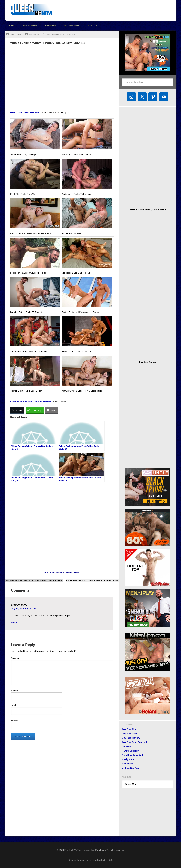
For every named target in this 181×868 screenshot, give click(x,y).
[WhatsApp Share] (35, 410)
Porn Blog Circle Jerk (133, 755)
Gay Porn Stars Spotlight (134, 742)
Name (14, 691)
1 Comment (34, 35)
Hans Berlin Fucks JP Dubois (25, 113)
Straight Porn (129, 759)
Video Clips (128, 764)
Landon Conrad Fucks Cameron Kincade (31, 402)
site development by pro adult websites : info (90, 860)
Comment (16, 658)
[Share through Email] (52, 410)
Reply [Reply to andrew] (14, 623)
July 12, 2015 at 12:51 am (23, 609)
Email (14, 705)
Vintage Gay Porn (131, 768)
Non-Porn (127, 746)
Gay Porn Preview (131, 738)
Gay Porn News (130, 734)
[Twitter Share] (17, 410)
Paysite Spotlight (67, 35)
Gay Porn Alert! (130, 729)
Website (15, 720)
